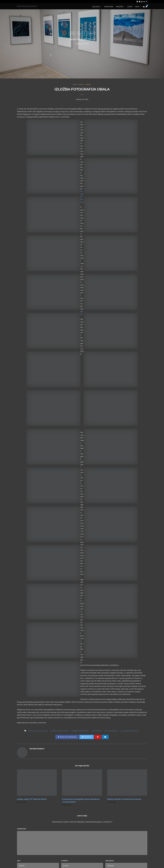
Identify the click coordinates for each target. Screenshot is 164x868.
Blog (72, 33)
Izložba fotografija (80, 731)
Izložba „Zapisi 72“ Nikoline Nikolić (32, 799)
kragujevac (97, 731)
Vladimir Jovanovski (130, 731)
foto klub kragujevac (38, 731)
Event (81, 33)
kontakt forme (82, 197)
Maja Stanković (111, 731)
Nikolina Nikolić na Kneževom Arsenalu (124, 799)
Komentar (22, 829)
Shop (130, 7)
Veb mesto (110, 861)
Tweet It (87, 737)
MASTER (120, 7)
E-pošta (65, 861)
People (91, 33)
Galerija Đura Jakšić (59, 731)
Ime (19, 861)
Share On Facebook (67, 737)
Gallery (96, 7)
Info (137, 7)
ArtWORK (109, 7)
